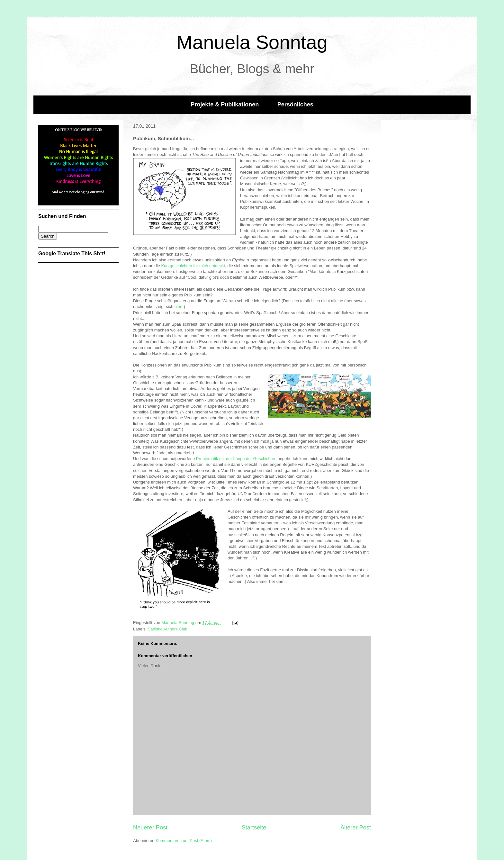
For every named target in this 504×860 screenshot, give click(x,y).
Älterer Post (356, 828)
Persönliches (295, 104)
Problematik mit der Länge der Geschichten (236, 459)
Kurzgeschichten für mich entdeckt (193, 266)
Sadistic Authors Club (168, 629)
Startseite (254, 828)
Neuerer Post (150, 828)
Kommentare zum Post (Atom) (184, 841)
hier (178, 307)
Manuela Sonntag (252, 42)
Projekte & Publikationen (225, 104)
